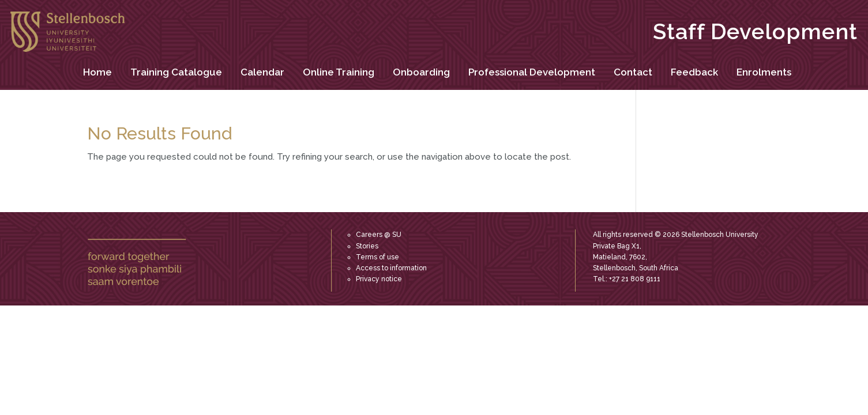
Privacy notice (379, 279)
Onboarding (421, 72)
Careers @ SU (379, 235)
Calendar (262, 72)
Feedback (694, 72)
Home (97, 72)
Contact (633, 72)
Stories (367, 246)
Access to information (391, 268)
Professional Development (532, 72)
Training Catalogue (176, 72)
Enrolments (764, 72)
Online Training (339, 72)
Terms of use (377, 257)
